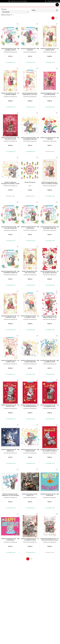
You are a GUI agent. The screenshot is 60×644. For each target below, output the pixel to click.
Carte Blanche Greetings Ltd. (10, 52)
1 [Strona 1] (53, 18)
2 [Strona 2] (57, 18)
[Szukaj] (57, 5)
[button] (15, 12)
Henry (30, 186)
